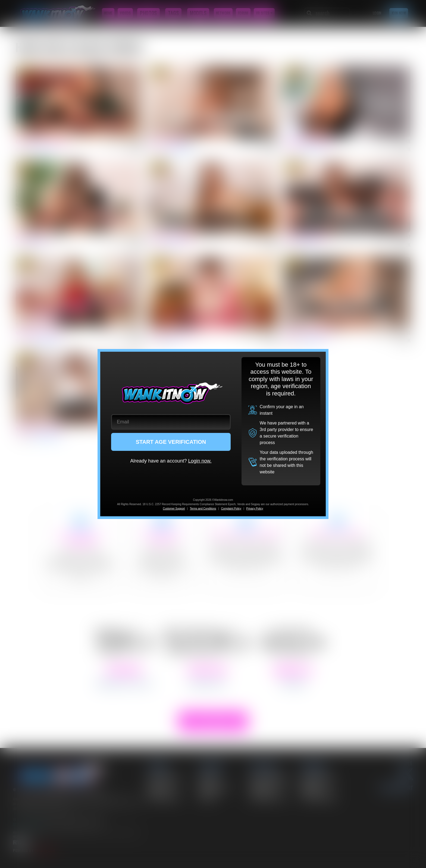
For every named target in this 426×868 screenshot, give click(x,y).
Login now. (200, 461)
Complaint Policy (231, 509)
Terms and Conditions (203, 509)
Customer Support (174, 509)
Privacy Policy (255, 509)
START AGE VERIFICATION (171, 442)
